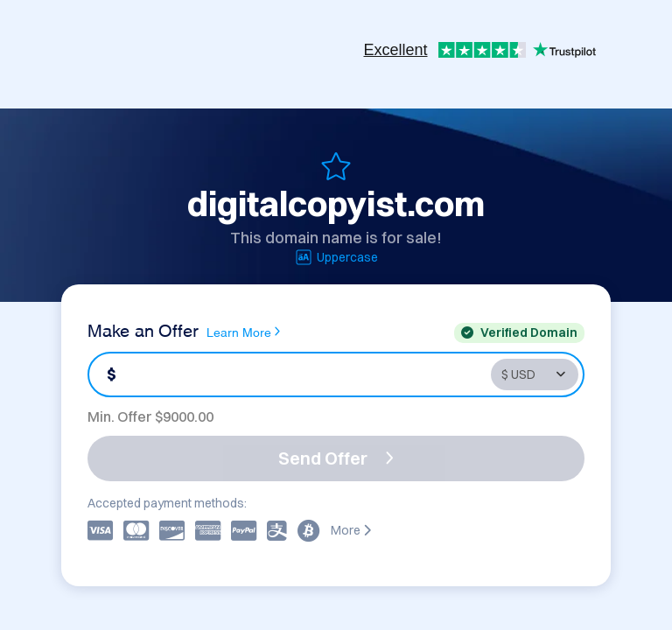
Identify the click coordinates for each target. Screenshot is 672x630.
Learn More (243, 332)
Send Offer (336, 458)
